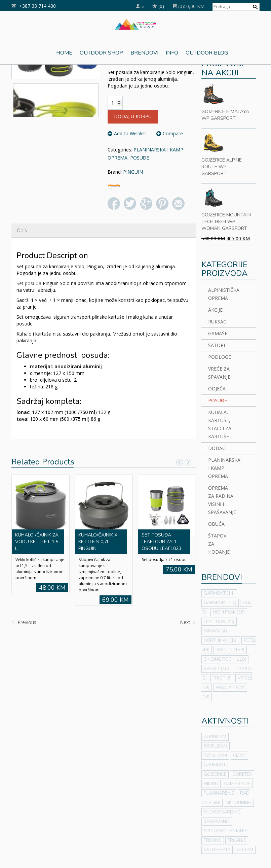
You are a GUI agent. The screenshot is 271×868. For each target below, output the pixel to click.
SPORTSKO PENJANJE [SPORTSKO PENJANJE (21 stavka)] (225, 831)
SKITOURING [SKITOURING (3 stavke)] (239, 803)
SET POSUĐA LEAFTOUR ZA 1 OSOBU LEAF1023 (161, 542)
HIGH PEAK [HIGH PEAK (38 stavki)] (229, 612)
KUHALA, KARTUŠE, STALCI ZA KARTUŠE (220, 424)
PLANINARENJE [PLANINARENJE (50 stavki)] (219, 793)
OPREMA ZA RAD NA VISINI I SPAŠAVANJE (221, 500)
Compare (173, 133)
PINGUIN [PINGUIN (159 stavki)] (230, 650)
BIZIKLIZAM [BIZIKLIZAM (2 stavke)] (215, 756)
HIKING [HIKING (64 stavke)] (211, 784)
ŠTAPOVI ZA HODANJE (219, 544)
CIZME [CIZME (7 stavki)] (239, 756)
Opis (22, 230)
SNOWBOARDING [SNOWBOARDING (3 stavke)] (222, 812)
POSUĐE (140, 158)
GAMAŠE (218, 333)
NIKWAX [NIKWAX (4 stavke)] (215, 631)
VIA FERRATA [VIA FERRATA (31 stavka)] (217, 850)
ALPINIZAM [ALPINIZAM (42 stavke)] (215, 737)
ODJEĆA (217, 389)
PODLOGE (220, 357)
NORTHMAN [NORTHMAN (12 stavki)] (221, 640)
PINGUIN (133, 172)
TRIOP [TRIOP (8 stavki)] (222, 678)
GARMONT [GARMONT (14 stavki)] (219, 593)
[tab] (22, 231)
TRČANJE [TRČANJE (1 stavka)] (237, 840)
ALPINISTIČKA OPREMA (221, 294)
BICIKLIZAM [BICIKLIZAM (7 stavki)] (216, 746)
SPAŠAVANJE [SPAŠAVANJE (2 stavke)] (217, 822)
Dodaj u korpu (133, 116)
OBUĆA (216, 524)
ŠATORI (217, 345)
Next (188, 622)
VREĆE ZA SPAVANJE (219, 373)
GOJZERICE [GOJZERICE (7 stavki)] (215, 774)
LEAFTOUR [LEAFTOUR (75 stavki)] (219, 622)
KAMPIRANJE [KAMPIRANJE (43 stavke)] (237, 784)
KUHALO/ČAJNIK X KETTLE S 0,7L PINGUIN (98, 542)
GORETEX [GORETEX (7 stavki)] (242, 774)
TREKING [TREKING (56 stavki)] (213, 840)
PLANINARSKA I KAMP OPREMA (221, 468)
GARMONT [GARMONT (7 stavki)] (215, 765)
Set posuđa (29, 283)
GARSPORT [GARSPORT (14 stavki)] (220, 603)
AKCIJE (215, 310)
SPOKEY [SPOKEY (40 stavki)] (216, 669)
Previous (24, 622)
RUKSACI (218, 322)
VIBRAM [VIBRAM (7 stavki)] (245, 850)
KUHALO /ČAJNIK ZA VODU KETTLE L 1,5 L (37, 542)
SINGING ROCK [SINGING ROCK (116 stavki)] (225, 659)
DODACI (217, 448)
